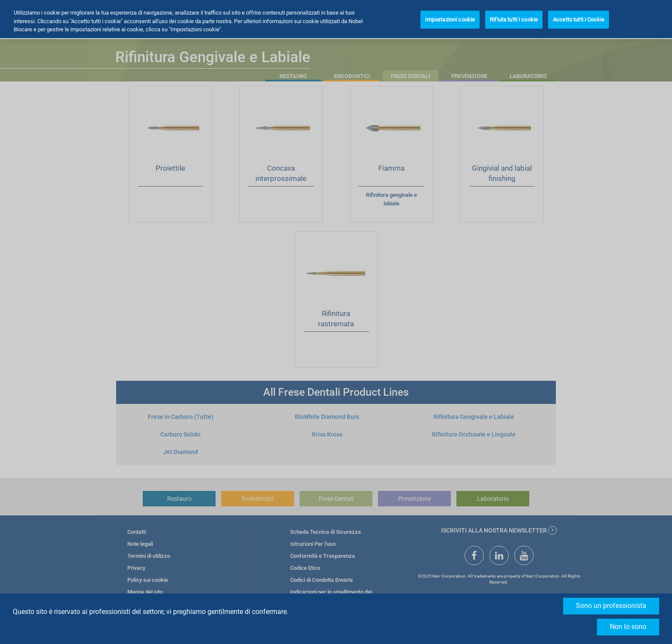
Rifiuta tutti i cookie (514, 20)
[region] (336, 19)
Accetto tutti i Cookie (579, 20)
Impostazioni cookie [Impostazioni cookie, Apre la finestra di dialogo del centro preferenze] (450, 20)
